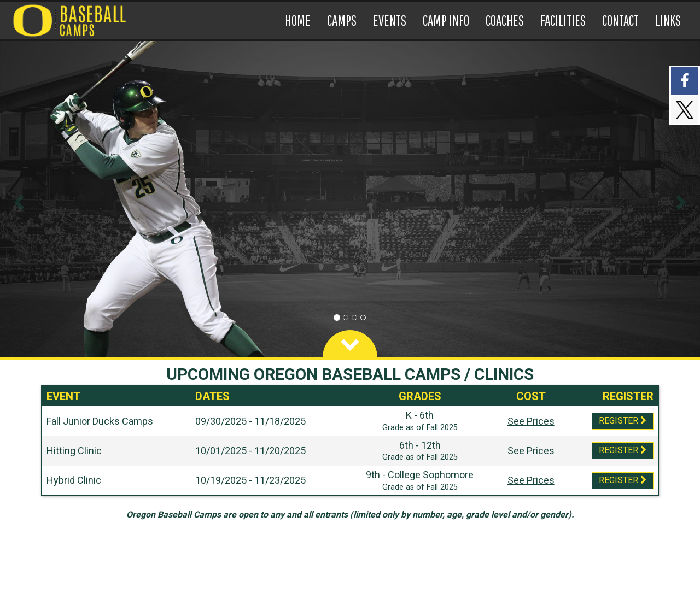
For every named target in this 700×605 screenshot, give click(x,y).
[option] (350, 199)
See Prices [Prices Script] (531, 421)
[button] (17, 199)
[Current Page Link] (298, 20)
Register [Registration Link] (623, 421)
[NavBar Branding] (72, 20)
